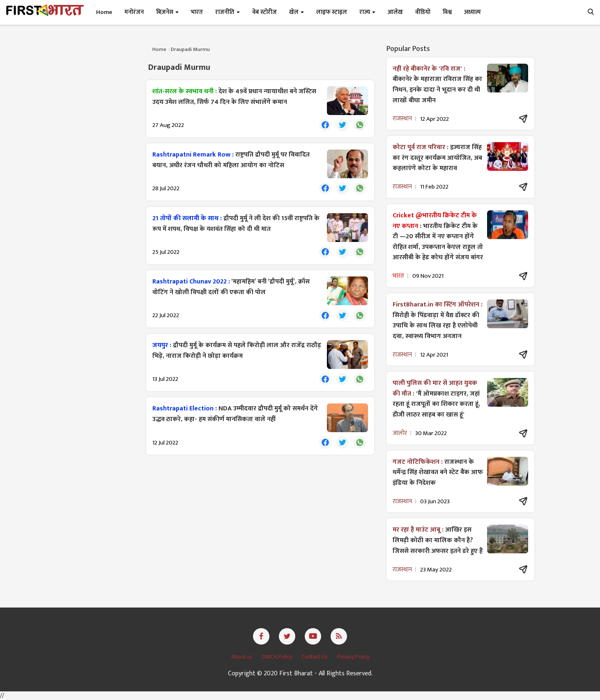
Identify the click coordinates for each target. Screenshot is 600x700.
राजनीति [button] (228, 12)
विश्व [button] (447, 12)
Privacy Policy (353, 657)
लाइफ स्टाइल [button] (332, 12)
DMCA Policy (278, 657)
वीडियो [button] (423, 12)
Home (104, 12)
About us (243, 657)
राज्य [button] (367, 12)
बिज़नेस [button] (167, 12)
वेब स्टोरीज (264, 12)
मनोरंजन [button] (134, 12)
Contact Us (315, 657)
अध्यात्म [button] (472, 12)
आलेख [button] (395, 12)
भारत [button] (197, 12)
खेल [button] (297, 12)
